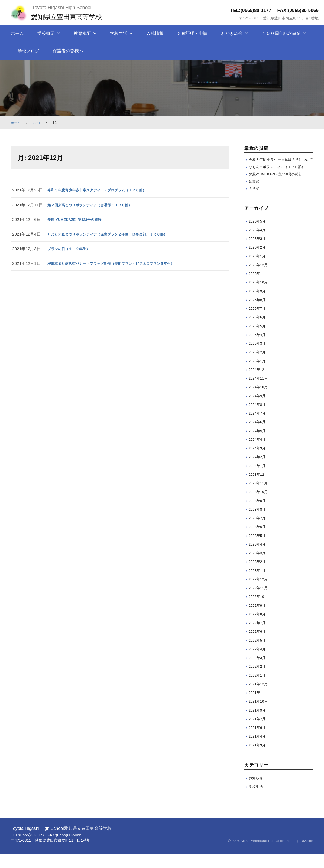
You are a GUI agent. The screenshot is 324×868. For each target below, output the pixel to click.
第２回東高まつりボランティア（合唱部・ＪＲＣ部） (96, 205)
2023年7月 (259, 532)
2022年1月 (259, 689)
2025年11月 (260, 287)
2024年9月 (259, 409)
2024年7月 (259, 427)
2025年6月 (259, 331)
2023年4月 (259, 558)
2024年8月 (259, 418)
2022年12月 (260, 593)
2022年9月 (259, 619)
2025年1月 (259, 374)
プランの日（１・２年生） (72, 249)
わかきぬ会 (232, 33)
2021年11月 (260, 706)
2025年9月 (259, 304)
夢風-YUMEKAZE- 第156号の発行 (280, 186)
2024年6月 (259, 435)
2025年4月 (259, 348)
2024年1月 (259, 479)
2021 (39, 123)
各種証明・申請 (192, 33)
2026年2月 (259, 261)
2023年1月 (259, 584)
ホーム (17, 33)
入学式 (255, 202)
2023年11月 (260, 497)
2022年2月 (259, 680)
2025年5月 (259, 339)
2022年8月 (259, 627)
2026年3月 (259, 252)
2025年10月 (260, 296)
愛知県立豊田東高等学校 (72, 16)
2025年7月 (259, 322)
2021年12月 (260, 697)
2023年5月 (259, 549)
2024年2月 (259, 470)
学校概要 (46, 33)
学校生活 (119, 33)
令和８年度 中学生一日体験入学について (280, 162)
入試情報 (155, 33)
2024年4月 (259, 453)
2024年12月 (260, 383)
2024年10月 (260, 401)
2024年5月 (259, 444)
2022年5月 (259, 654)
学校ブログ (28, 51)
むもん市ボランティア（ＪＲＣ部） (277, 175)
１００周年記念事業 (281, 33)
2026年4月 (259, 243)
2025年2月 (259, 366)
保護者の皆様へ (68, 51)
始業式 (255, 194)
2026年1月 (259, 270)
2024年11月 (260, 392)
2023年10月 (260, 505)
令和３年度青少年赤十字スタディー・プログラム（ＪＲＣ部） (104, 190)
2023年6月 (259, 540)
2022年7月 (259, 636)
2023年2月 (259, 575)
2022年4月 (259, 662)
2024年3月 (259, 462)
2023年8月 (259, 523)
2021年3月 (259, 758)
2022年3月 (259, 671)
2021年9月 (259, 724)
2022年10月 (260, 610)
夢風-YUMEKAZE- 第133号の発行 (79, 219)
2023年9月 (259, 514)
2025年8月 (259, 313)
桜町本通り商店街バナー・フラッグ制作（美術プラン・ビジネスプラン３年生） (121, 263)
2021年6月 (259, 741)
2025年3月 (259, 357)
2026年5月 (259, 235)
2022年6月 (259, 645)
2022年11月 (260, 601)
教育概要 (82, 33)
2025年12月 (260, 278)
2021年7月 (259, 732)
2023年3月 (259, 567)
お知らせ (257, 791)
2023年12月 (260, 488)
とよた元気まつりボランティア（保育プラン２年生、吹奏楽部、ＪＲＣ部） (116, 234)
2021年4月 (259, 750)
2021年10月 (260, 715)
